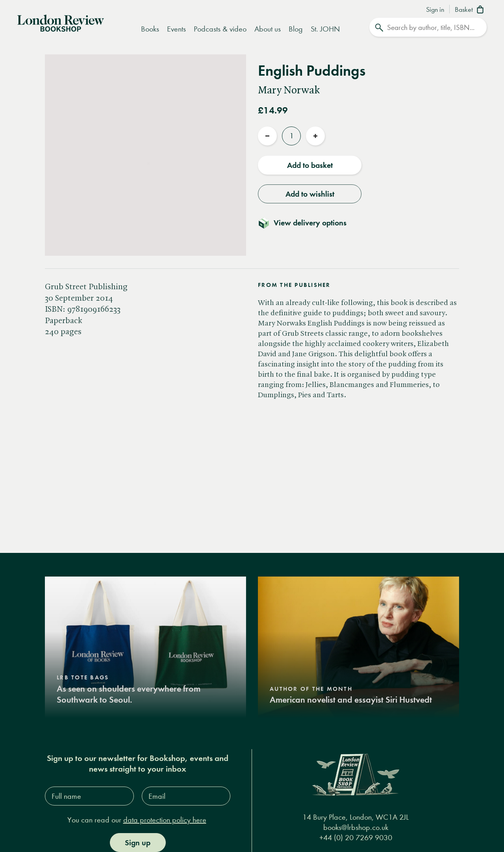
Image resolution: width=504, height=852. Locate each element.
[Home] (61, 22)
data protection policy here (165, 820)
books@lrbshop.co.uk (356, 827)
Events (176, 29)
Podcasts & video (220, 29)
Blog (296, 29)
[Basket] (471, 10)
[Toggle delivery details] (307, 223)
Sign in (435, 10)
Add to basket (310, 165)
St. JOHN (325, 29)
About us (268, 29)
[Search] (428, 27)
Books (150, 29)
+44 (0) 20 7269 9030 (356, 838)
